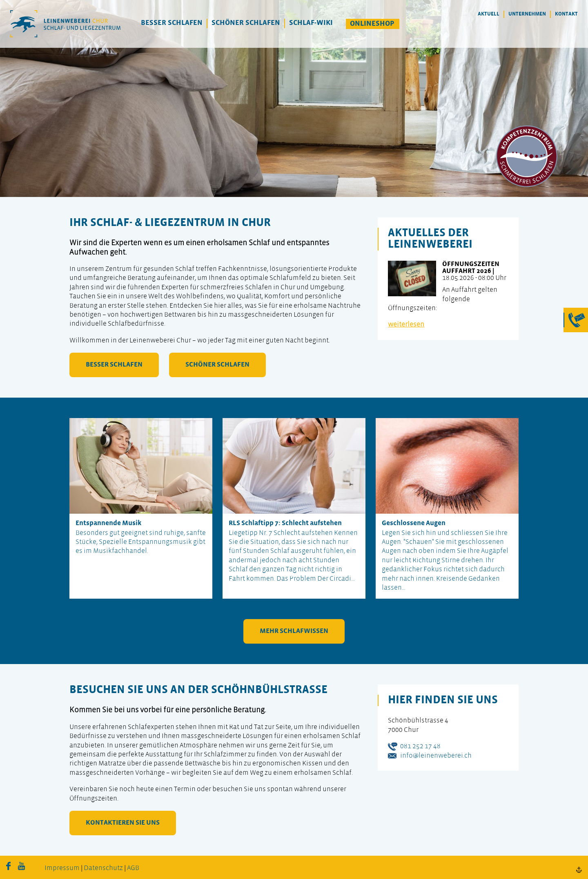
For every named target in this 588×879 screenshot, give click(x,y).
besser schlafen (114, 365)
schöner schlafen (217, 365)
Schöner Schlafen (246, 23)
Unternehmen (527, 14)
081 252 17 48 (420, 746)
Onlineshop (372, 24)
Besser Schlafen (172, 23)
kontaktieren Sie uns (123, 823)
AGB (133, 868)
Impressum (62, 868)
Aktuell (489, 14)
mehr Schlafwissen (294, 631)
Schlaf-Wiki (311, 23)
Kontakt (566, 14)
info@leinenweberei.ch (436, 756)
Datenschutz (103, 868)
